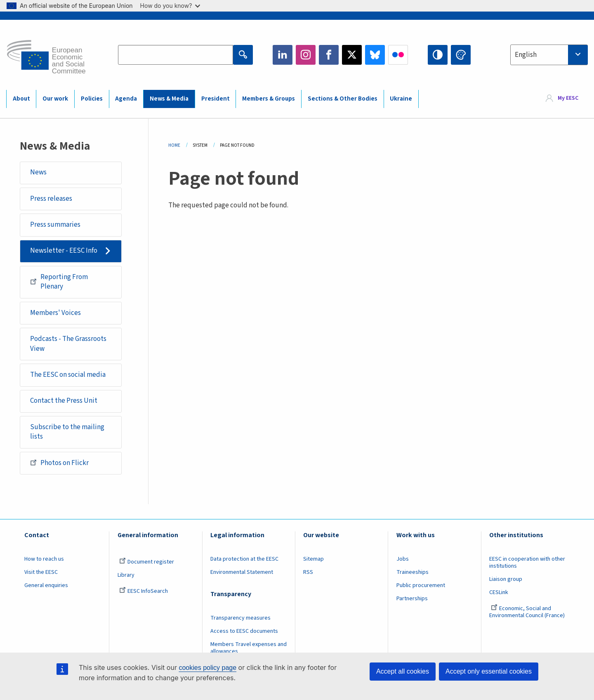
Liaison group (506, 579)
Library (126, 575)
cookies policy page (207, 668)
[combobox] (549, 55)
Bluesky (375, 55)
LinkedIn (283, 55)
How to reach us (44, 559)
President (216, 99)
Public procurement (421, 585)
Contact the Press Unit (64, 401)
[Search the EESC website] (176, 55)
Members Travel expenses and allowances (249, 648)
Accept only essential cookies (489, 671)
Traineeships (412, 572)
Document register (147, 562)
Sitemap (313, 559)
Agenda (126, 99)
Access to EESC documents (244, 631)
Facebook (329, 55)
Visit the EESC (41, 572)
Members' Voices (55, 313)
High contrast (438, 55)
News (38, 172)
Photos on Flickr (59, 463)
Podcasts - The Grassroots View (68, 344)
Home (174, 145)
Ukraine (401, 99)
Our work (55, 99)
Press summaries (55, 225)
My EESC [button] (568, 99)
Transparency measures (240, 618)
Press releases (51, 199)
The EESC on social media (68, 375)
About (21, 99)
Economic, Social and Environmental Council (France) (528, 612)
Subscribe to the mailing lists (67, 432)
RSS (308, 572)
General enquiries (46, 585)
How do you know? (170, 6)
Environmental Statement (242, 572)
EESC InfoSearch (144, 591)
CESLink (499, 592)
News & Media (169, 99)
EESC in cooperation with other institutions (527, 563)
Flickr (398, 55)
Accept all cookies (403, 671)
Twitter (352, 55)
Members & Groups (269, 99)
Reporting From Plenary (59, 282)
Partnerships (412, 599)
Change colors (461, 55)
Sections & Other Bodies (343, 99)
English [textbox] (526, 55)
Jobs (403, 559)
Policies (92, 99)
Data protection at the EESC (244, 559)
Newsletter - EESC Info (64, 251)
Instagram (306, 55)
